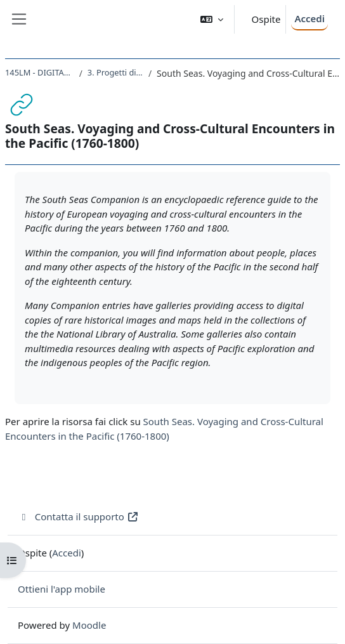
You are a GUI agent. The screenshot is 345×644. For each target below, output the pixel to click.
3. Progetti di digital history (115, 72)
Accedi (309, 18)
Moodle (89, 625)
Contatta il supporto (78, 516)
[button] (212, 19)
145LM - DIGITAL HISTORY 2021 (40, 72)
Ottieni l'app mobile (62, 589)
